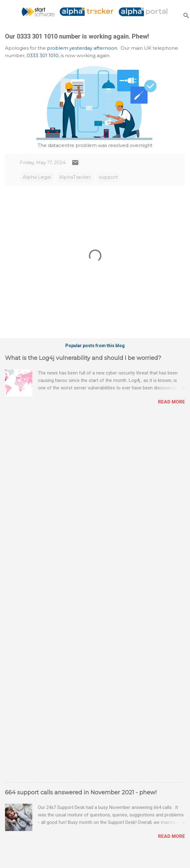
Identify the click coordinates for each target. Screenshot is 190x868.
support (108, 177)
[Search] (186, 15)
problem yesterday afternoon (82, 48)
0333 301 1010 (43, 55)
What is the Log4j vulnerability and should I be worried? (83, 358)
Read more (171, 402)
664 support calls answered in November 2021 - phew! (81, 792)
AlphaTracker (75, 177)
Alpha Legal (37, 177)
